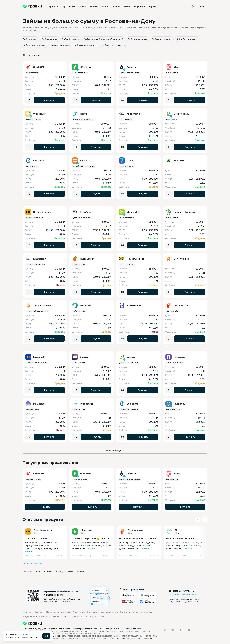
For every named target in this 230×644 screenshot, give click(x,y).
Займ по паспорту (138, 39)
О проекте (28, 612)
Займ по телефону (162, 39)
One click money (43, 530)
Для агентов (79, 612)
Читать (29, 551)
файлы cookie (54, 636)
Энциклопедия (30, 617)
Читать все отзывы (32, 563)
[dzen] (189, 630)
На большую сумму (55, 571)
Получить (49, 100)
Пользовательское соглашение (103, 612)
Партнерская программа (59, 612)
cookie (22, 635)
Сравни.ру (27, 571)
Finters (179, 530)
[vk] (173, 630)
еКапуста (86, 530)
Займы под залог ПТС (86, 45)
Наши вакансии (79, 617)
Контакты (40, 612)
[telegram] (164, 630)
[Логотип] (90, 623)
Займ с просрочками (34, 45)
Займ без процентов (187, 39)
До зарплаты (135, 530)
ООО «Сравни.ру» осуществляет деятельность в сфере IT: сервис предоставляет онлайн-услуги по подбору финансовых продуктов (79, 629)
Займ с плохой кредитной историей (104, 39)
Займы (39, 571)
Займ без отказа (71, 39)
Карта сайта (45, 617)
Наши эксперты (61, 617)
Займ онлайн (30, 39)
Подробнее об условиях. (120, 638)
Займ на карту (50, 39)
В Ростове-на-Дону (76, 571)
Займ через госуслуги (114, 45)
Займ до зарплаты (60, 45)
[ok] (181, 630)
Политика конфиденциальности (136, 612)
